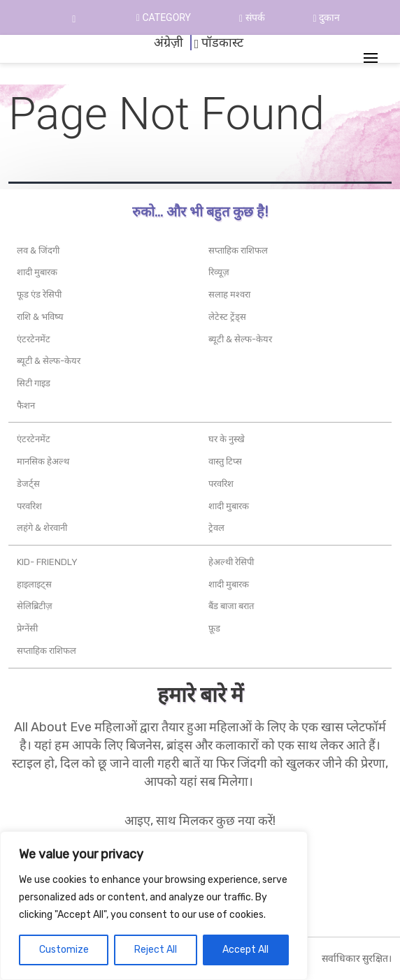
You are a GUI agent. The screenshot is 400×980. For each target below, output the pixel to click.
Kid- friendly (47, 562)
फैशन (26, 405)
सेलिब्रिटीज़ (35, 606)
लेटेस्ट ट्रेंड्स (227, 317)
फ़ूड (214, 628)
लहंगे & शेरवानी (42, 528)
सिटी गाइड (34, 383)
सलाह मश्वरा (229, 294)
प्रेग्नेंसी (27, 628)
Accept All (245, 950)
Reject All (156, 950)
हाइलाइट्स (34, 584)
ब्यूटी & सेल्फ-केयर (49, 361)
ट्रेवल (216, 528)
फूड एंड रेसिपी (39, 294)
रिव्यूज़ (219, 272)
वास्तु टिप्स (225, 461)
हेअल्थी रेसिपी (231, 562)
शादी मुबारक (37, 272)
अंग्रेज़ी (169, 43)
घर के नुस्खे (227, 439)
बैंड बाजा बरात (231, 606)
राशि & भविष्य (40, 317)
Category (164, 17)
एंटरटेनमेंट (34, 339)
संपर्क (252, 17)
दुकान (326, 17)
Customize (64, 950)
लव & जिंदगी (38, 250)
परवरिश (29, 506)
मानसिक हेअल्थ (43, 461)
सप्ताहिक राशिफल (238, 250)
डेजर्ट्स (28, 484)
